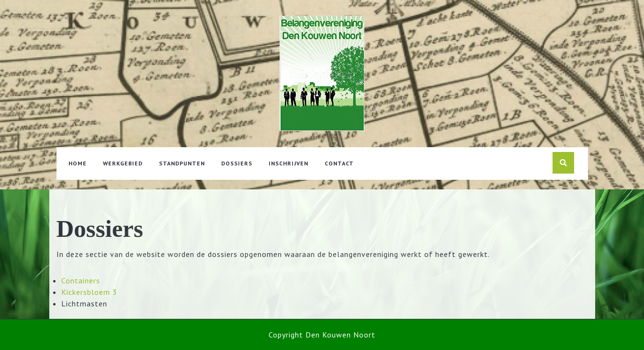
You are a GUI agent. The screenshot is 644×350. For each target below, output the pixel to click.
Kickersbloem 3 (89, 292)
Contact (339, 163)
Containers (81, 280)
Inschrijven (288, 163)
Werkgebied (123, 163)
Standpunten (182, 163)
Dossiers (237, 163)
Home (78, 163)
